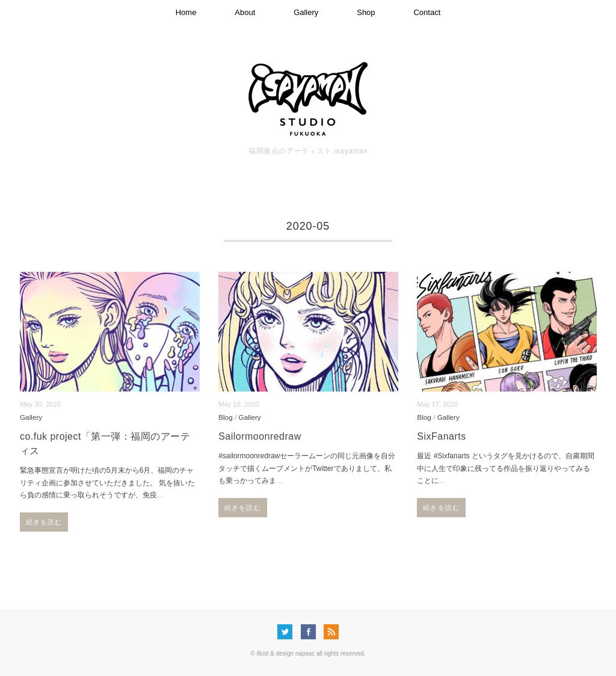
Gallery (306, 12)
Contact (427, 12)
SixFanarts (441, 436)
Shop (366, 12)
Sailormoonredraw (260, 436)
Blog (226, 417)
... (160, 495)
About (245, 12)
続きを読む (44, 522)
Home (186, 12)
